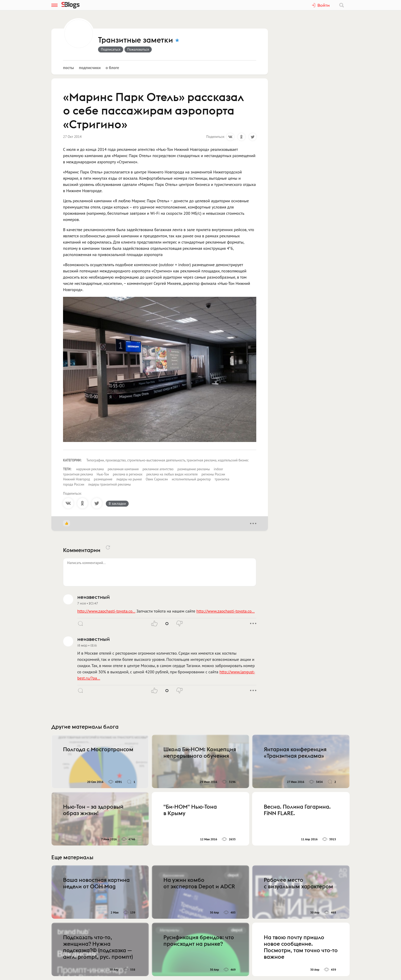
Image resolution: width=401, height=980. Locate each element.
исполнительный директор (191, 479)
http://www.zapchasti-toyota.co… (106, 611)
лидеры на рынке (129, 479)
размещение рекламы (194, 469)
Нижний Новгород (77, 479)
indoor (218, 469)
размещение (103, 479)
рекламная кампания (123, 469)
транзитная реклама (78, 474)
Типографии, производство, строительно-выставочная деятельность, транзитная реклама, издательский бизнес (168, 460)
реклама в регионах (128, 474)
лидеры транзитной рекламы (110, 484)
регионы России (213, 474)
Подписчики (90, 68)
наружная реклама (90, 469)
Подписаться (111, 49)
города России (74, 484)
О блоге (112, 68)
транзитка (222, 479)
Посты (68, 68)
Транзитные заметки (136, 40)
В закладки (117, 504)
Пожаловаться (138, 49)
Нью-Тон (103, 474)
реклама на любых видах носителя (172, 474)
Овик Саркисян (157, 479)
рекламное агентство (158, 469)
